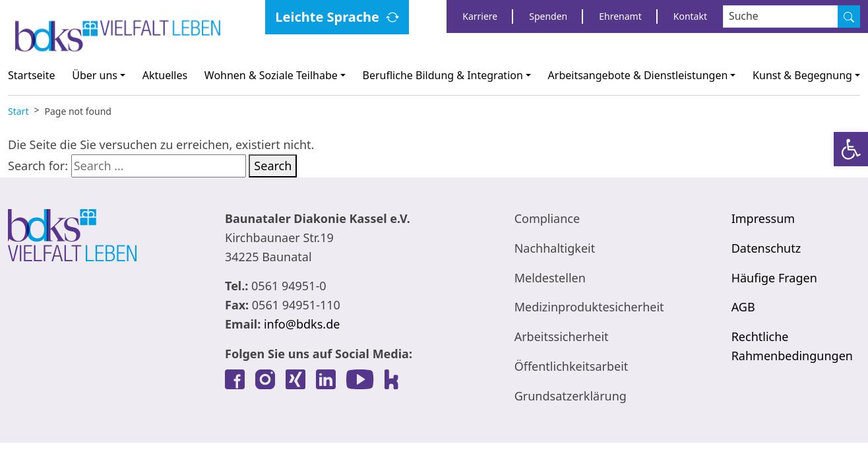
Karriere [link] (480, 16)
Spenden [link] (548, 16)
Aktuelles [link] (165, 75)
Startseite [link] (32, 75)
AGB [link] (743, 307)
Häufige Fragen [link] (774, 278)
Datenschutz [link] (766, 248)
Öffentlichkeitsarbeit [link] (572, 366)
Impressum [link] (763, 218)
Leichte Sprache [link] (327, 17)
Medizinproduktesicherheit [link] (589, 307)
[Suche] (849, 16)
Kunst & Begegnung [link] (802, 75)
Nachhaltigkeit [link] (555, 248)
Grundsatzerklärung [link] (571, 396)
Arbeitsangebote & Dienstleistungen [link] (638, 75)
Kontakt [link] (690, 16)
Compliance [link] (547, 218)
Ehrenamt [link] (620, 16)
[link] (851, 149)
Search (273, 166)
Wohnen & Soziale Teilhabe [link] (271, 75)
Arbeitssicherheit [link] (562, 336)
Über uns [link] (95, 75)
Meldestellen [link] (550, 278)
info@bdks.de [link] (302, 324)
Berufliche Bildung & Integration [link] (443, 75)
